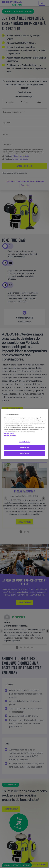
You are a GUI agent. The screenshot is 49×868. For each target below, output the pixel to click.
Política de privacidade (10, 436)
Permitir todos (24, 454)
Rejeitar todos (25, 448)
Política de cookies (9, 434)
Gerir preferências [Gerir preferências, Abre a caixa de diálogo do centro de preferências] (24, 442)
